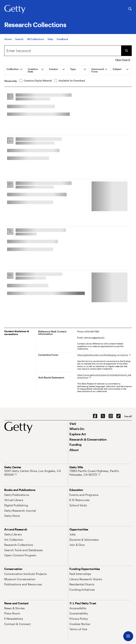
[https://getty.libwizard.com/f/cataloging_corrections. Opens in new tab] (104, 355)
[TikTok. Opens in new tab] (118, 416)
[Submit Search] (126, 51)
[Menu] (128, 636)
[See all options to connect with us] (128, 416)
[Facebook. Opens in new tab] (95, 416)
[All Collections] (36, 40)
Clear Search (123, 60)
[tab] (15, 70)
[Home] (8, 40)
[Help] (50, 40)
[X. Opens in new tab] (103, 416)
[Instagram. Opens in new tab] (111, 416)
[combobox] (63, 51)
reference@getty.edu (94, 338)
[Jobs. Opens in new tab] (73, 534)
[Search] (19, 40)
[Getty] (15, 9)
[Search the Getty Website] (130, 9)
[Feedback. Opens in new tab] (62, 40)
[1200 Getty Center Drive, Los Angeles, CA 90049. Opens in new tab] (35, 473)
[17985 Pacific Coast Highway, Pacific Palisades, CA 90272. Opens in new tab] (101, 473)
